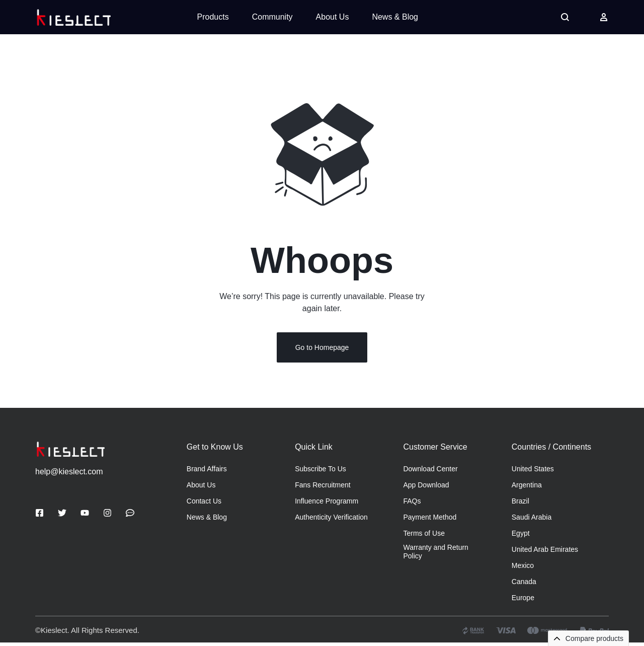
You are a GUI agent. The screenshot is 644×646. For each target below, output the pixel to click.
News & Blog (395, 17)
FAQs (412, 505)
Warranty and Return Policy (435, 555)
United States (533, 472)
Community (272, 17)
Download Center (430, 472)
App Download (426, 488)
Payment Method (430, 521)
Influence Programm (327, 505)
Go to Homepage (322, 351)
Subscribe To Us (320, 472)
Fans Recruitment (323, 488)
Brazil (520, 505)
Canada (524, 585)
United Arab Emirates (545, 553)
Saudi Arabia (532, 521)
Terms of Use (424, 537)
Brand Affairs (207, 472)
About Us (333, 17)
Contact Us (204, 505)
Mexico (523, 569)
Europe (523, 601)
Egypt (521, 537)
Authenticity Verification (331, 521)
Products (213, 17)
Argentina (527, 488)
